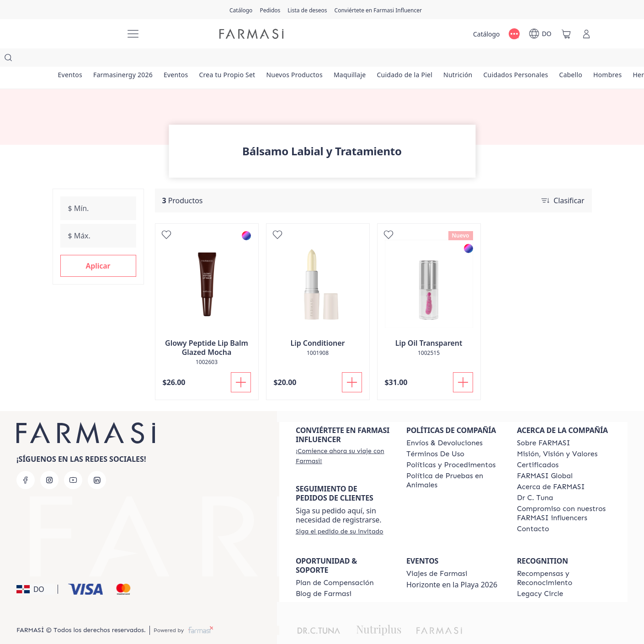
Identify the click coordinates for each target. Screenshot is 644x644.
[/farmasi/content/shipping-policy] (444, 425)
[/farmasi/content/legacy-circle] (540, 575)
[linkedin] (97, 462)
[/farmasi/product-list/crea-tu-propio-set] (232, 59)
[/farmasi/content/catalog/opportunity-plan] (335, 565)
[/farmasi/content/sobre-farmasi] (544, 425)
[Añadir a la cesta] (241, 364)
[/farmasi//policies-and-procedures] (451, 447)
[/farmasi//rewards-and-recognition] (564, 560)
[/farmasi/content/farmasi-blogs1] (324, 575)
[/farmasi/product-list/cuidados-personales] (528, 59)
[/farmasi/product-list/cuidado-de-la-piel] (414, 59)
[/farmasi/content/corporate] (545, 458)
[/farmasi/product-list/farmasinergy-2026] (125, 59)
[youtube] (73, 462)
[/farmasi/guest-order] (340, 513)
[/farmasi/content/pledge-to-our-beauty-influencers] (535, 480)
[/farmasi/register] (270, 10)
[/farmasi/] (85, 34)
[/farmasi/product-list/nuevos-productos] (301, 59)
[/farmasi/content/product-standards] (538, 447)
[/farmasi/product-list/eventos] (71, 59)
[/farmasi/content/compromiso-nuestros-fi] (564, 495)
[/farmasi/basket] (566, 34)
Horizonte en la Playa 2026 (452, 566)
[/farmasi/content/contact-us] (533, 511)
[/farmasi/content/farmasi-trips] (437, 555)
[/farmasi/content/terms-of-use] (435, 436)
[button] (98, 248)
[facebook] (26, 462)
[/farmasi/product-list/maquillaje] (357, 59)
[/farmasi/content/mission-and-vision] (557, 436)
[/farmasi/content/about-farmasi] (551, 469)
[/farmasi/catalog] (241, 10)
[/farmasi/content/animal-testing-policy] (453, 462)
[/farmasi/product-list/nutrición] (469, 59)
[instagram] (49, 462)
